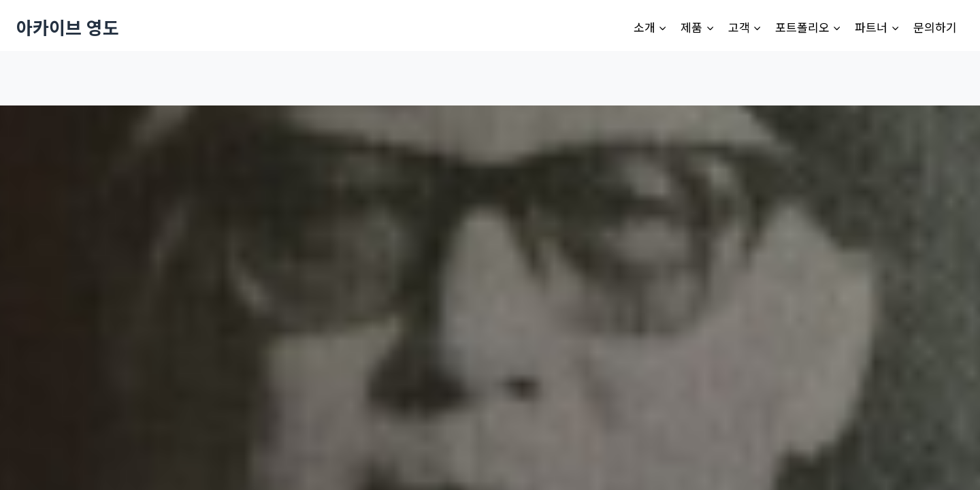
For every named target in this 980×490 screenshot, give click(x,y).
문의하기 (935, 27)
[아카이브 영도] (68, 27)
